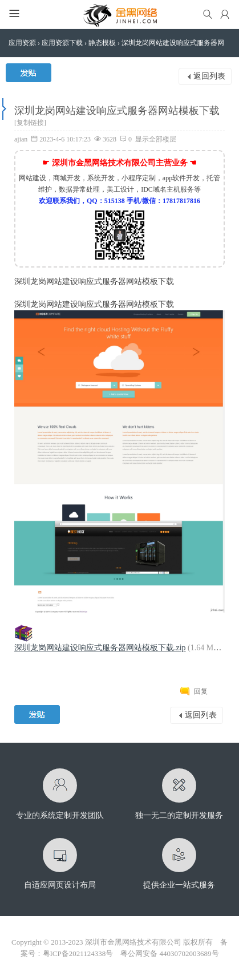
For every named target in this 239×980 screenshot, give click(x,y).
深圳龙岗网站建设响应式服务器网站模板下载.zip (100, 648)
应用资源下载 (62, 43)
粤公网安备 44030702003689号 (169, 953)
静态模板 (102, 43)
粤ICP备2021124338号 (78, 953)
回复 (201, 691)
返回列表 (209, 76)
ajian (21, 139)
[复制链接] (30, 123)
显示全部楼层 (156, 139)
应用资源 (22, 43)
